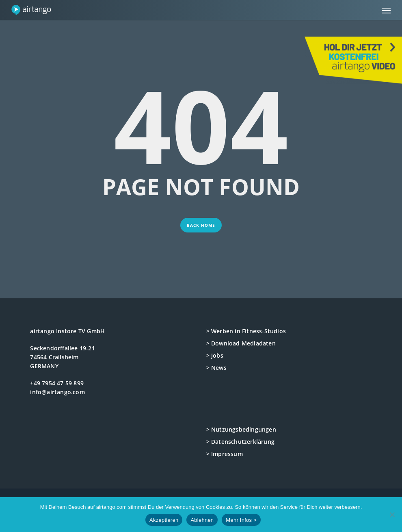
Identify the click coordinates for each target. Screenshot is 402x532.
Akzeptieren (164, 520)
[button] (386, 10)
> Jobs (215, 355)
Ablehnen (202, 520)
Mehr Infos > (241, 520)
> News (216, 368)
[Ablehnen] (392, 515)
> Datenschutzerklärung (240, 442)
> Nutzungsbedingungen (241, 429)
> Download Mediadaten (241, 343)
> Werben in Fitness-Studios (246, 331)
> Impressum (225, 454)
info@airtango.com (57, 392)
